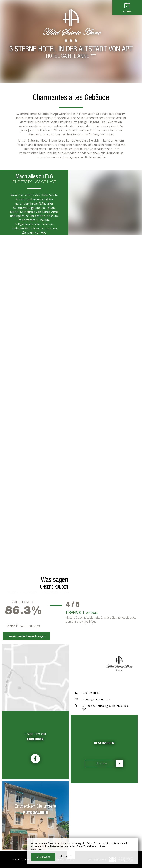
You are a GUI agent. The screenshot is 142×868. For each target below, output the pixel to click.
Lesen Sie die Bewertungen (26, 636)
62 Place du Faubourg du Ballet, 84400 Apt (105, 707)
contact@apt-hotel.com (96, 699)
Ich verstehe (43, 857)
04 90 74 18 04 (91, 693)
